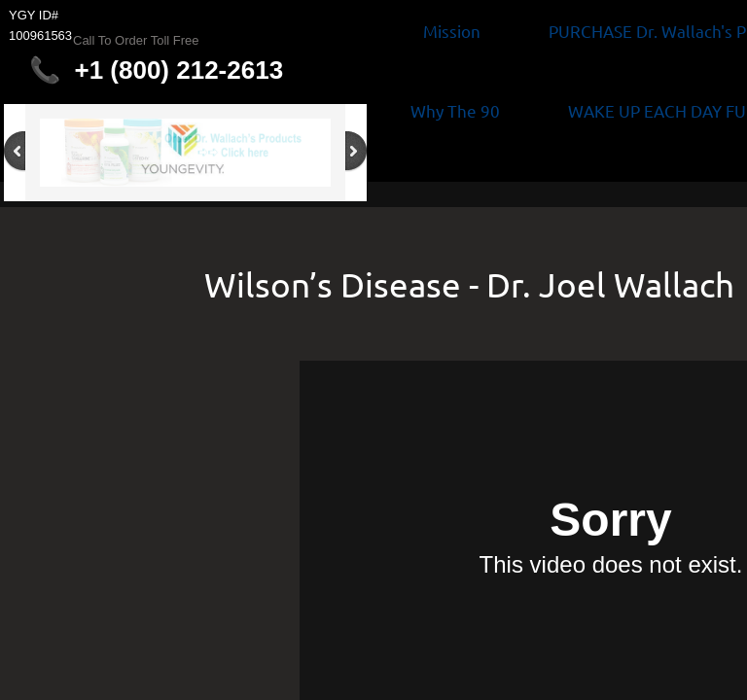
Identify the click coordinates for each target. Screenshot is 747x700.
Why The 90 (455, 110)
